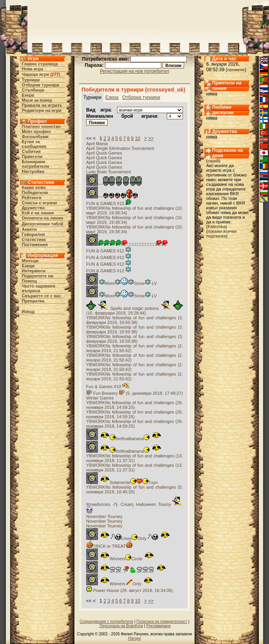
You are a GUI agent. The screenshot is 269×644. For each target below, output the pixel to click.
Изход (28, 311)
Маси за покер (37, 100)
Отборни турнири (41, 85)
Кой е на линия (38, 213)
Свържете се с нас (42, 296)
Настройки (33, 171)
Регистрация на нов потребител (134, 71)
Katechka (217, 227)
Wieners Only (120, 584)
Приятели (32, 157)
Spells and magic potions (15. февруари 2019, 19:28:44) (134, 311)
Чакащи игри (35, 74)
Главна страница (40, 64)
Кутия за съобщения (34, 144)
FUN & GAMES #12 (109, 251)
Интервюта (34, 271)
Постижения (35, 245)
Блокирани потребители (36, 164)
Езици (28, 266)
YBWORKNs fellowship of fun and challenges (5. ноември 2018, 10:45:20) (134, 489)
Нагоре (134, 638)
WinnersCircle (120, 559)
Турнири (31, 80)
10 (138, 139)
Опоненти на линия (43, 218)
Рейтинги (32, 198)
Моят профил (36, 131)
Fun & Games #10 (108, 387)
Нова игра (33, 69)
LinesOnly (128, 538)
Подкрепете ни (38, 276)
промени (236, 70)
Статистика (34, 239)
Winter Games (100, 398)
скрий (213, 161)
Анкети (29, 229)
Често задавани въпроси (39, 288)
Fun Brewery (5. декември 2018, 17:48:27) (134, 393)
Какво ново (34, 187)
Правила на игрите (42, 105)
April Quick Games (104, 153)
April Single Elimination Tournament (120, 148)
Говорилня (33, 234)
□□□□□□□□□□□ (127, 244)
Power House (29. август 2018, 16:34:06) (129, 590)
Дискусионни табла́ (43, 224)
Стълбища (33, 90)
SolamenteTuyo (122, 482)
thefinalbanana (124, 439)
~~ (114, 184)
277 (55, 74)
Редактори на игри (42, 110)
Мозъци (30, 261)
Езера (28, 95)
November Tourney (104, 516)
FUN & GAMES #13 (109, 203)
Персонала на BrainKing (121, 626)
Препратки (33, 301)
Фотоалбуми (35, 137)
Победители (35, 192)
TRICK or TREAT (109, 546)
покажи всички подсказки (222, 234)
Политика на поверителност (162, 622)
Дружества (33, 208)
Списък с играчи (40, 203)
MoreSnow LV (121, 283)
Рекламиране (159, 626)
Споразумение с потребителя (106, 622)
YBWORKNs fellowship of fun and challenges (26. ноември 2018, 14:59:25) (134, 405)
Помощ (29, 281)
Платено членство (42, 126)
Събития (31, 151)
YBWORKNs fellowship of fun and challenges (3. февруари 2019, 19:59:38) (134, 320)
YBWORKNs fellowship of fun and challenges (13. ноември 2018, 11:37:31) (134, 458)
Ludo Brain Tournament (108, 172)
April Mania (97, 144)
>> (151, 139)
